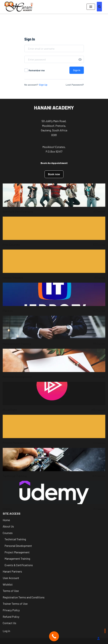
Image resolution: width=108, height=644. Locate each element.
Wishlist (8, 584)
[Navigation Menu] (91, 7)
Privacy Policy (11, 610)
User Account (11, 578)
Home (6, 520)
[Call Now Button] (54, 636)
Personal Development (18, 546)
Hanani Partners (12, 571)
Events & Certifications (19, 565)
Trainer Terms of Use (15, 604)
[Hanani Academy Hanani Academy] (19, 7)
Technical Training (15, 539)
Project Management (17, 552)
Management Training (17, 559)
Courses (8, 533)
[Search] (99, 7)
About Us (8, 526)
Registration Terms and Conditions (24, 597)
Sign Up (43, 85)
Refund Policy (11, 617)
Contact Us (9, 623)
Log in (6, 631)
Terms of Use (11, 591)
